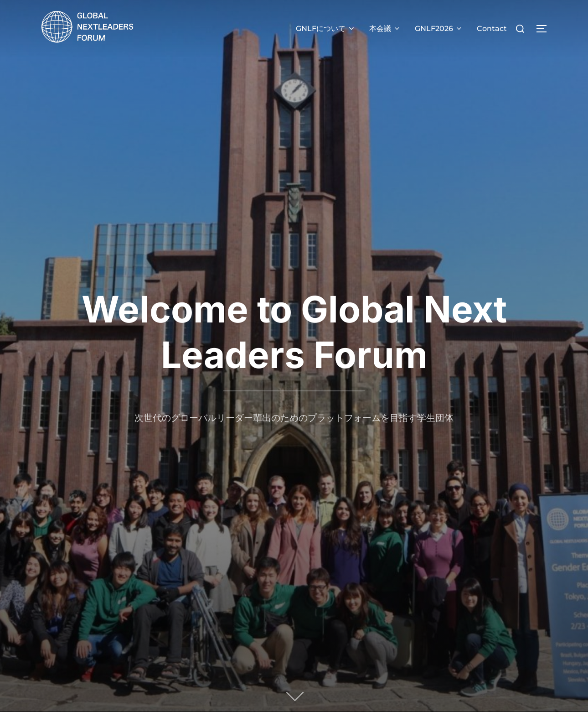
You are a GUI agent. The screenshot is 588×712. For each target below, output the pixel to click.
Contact (492, 29)
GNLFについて (326, 29)
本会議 (385, 29)
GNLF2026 (439, 29)
